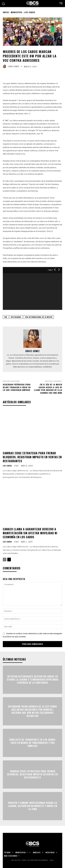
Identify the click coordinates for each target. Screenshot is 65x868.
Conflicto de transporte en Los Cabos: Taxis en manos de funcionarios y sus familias (32, 743)
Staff (16, 466)
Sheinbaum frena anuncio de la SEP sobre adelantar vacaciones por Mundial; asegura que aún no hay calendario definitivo (32, 711)
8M (6, 317)
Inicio (6, 12)
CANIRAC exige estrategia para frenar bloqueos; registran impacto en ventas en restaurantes (32, 457)
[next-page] (9, 560)
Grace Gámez (14, 66)
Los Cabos (30, 12)
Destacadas (16, 317)
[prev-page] (5, 560)
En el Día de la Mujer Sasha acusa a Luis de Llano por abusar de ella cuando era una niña (48, 389)
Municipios (17, 12)
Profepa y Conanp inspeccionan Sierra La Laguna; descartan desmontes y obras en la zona (33, 806)
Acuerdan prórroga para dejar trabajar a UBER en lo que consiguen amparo (17, 387)
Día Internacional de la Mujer (39, 317)
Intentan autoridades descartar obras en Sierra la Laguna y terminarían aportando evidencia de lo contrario (33, 680)
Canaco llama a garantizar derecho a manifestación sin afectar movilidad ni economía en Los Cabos (30, 533)
